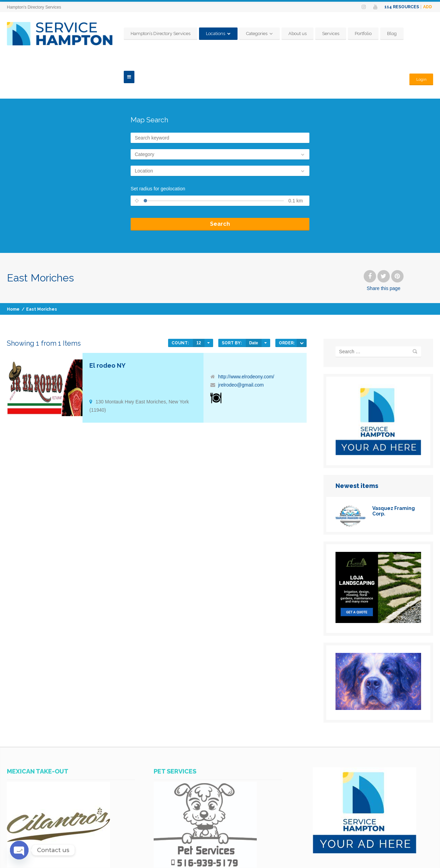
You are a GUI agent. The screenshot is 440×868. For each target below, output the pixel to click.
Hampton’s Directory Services (176, 34)
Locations (231, 34)
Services (346, 34)
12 (199, 300)
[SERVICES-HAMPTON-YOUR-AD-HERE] (378, 410)
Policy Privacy (375, 858)
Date (254, 300)
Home (13, 266)
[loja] (378, 578)
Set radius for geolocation (158, 145)
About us (313, 34)
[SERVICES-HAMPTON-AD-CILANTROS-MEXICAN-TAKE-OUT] (58, 823)
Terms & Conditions (415, 858)
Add (428, 7)
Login (421, 34)
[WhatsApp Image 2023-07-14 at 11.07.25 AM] (205, 823)
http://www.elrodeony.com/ (246, 333)
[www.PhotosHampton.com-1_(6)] (378, 665)
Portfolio (379, 34)
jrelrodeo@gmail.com (241, 342)
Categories (272, 34)
